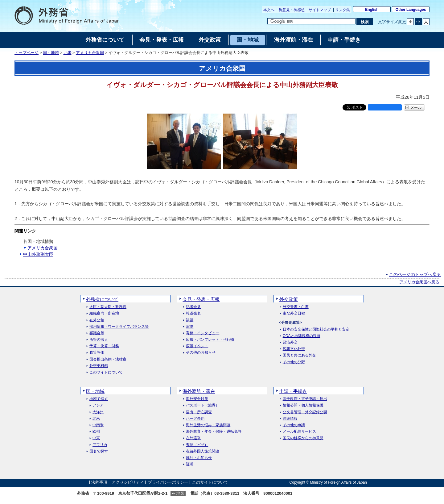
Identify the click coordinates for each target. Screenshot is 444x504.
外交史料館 (99, 366)
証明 (190, 464)
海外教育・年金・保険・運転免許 (214, 432)
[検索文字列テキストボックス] (311, 21)
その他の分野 (294, 362)
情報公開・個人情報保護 (303, 405)
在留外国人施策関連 (203, 451)
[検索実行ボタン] (365, 22)
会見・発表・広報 (201, 299)
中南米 (98, 425)
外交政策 (289, 299)
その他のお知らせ (201, 353)
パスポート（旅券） (203, 405)
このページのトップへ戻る (415, 274)
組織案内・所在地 (104, 313)
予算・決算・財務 (104, 346)
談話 (190, 320)
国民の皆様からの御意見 (303, 438)
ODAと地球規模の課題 (302, 336)
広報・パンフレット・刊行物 (210, 340)
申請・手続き (293, 391)
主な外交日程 (294, 313)
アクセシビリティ (128, 482)
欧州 (96, 432)
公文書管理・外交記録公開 (305, 412)
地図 (180, 493)
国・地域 (51, 53)
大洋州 (98, 412)
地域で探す (99, 399)
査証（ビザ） (197, 445)
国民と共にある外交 (299, 355)
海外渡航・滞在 (199, 391)
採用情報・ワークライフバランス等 (119, 327)
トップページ (27, 53)
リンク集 (343, 10)
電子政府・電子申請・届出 (305, 399)
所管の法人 (99, 340)
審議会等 (97, 333)
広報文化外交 (294, 349)
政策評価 (97, 353)
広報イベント (197, 346)
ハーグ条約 (195, 419)
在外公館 (97, 320)
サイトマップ (320, 10)
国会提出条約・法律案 (108, 359)
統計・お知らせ (199, 458)
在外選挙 (193, 438)
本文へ (269, 10)
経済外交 (290, 342)
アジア (98, 405)
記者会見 (193, 307)
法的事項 (99, 482)
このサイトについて (106, 372)
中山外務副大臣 (38, 254)
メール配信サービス (299, 432)
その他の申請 (294, 425)
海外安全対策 (197, 399)
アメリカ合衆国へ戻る (419, 282)
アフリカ (100, 445)
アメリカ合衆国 (90, 53)
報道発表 (193, 313)
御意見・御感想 (292, 10)
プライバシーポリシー (168, 482)
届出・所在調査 (199, 412)
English (372, 10)
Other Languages (411, 10)
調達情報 (290, 419)
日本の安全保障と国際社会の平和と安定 (316, 329)
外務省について (102, 299)
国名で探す (99, 451)
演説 (190, 327)
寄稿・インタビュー (203, 333)
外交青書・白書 (296, 307)
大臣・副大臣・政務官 (108, 307)
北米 (68, 53)
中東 (96, 438)
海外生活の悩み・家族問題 (208, 425)
